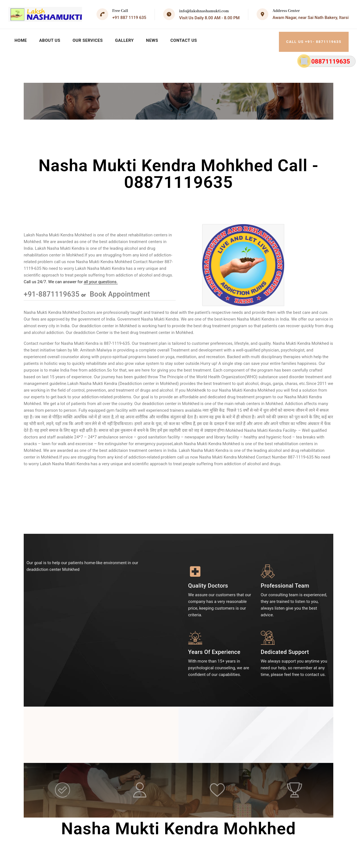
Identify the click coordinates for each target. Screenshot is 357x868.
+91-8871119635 (53, 291)
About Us (51, 39)
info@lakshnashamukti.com (204, 11)
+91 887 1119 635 (129, 18)
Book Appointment (119, 291)
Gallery (127, 39)
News (156, 39)
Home (21, 39)
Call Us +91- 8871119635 (314, 39)
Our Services (90, 39)
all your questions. (101, 279)
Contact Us (188, 39)
